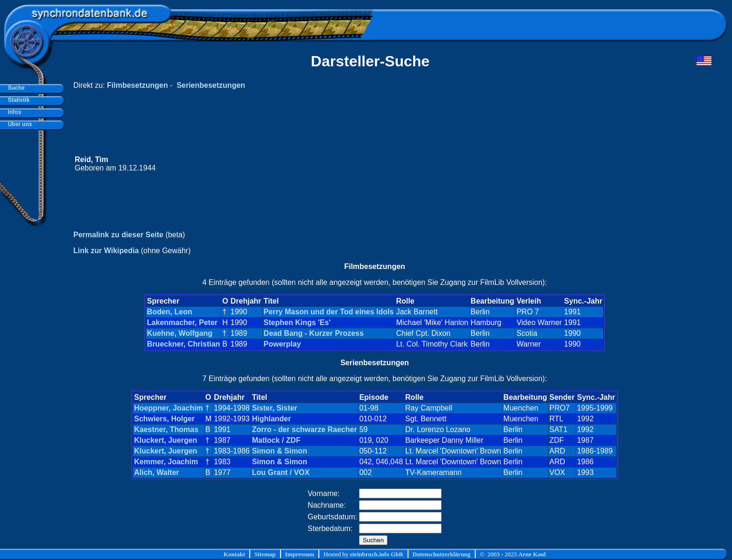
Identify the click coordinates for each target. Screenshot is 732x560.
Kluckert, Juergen (165, 440)
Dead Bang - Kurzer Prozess (314, 333)
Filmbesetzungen (137, 85)
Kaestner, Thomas (166, 429)
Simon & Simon (280, 451)
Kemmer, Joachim (166, 462)
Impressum (300, 554)
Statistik (17, 100)
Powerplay (282, 344)
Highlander (272, 419)
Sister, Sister (275, 408)
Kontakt (234, 554)
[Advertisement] (535, 164)
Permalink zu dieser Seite (118, 235)
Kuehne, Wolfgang (180, 333)
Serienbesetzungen (211, 85)
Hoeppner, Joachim (169, 408)
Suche (15, 88)
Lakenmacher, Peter (182, 323)
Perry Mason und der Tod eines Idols (329, 312)
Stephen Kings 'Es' (297, 323)
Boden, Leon (170, 312)
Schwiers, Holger (164, 419)
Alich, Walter (156, 472)
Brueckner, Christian (184, 344)
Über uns (18, 124)
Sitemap (265, 554)
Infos (13, 112)
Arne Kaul (532, 554)
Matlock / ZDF (276, 440)
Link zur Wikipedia (106, 251)
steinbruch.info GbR (376, 554)
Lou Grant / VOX (281, 472)
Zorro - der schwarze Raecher (305, 429)
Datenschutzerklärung (442, 554)
